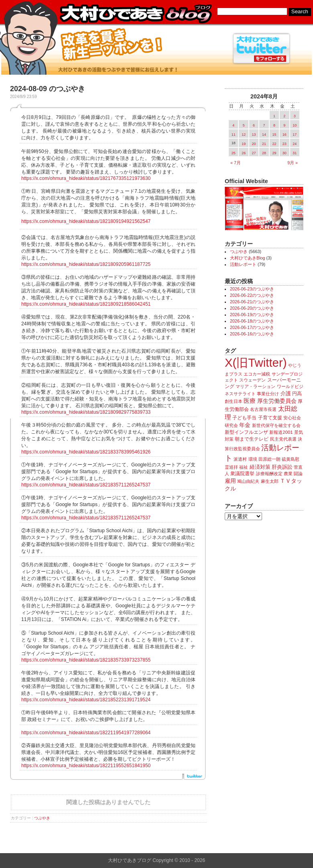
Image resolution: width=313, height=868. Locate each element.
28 (264, 153)
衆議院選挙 (242, 474)
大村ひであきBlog (248, 258)
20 (254, 144)
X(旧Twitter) (256, 363)
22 (274, 144)
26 (244, 153)
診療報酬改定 (269, 474)
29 (274, 153)
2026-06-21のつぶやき (252, 302)
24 (295, 144)
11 (234, 135)
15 (274, 135)
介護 (286, 393)
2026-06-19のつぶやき (252, 315)
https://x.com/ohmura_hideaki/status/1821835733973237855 (86, 660)
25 (234, 153)
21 (264, 144)
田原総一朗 (269, 459)
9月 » (293, 163)
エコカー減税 (257, 374)
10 (295, 125)
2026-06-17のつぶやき (252, 327)
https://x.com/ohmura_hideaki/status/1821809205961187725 (86, 264)
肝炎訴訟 (282, 467)
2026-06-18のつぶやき (252, 321)
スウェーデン (252, 380)
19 (244, 144)
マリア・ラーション (255, 386)
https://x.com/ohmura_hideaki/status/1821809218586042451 (86, 304)
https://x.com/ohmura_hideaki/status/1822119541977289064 (86, 733)
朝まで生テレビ (252, 439)
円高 (297, 394)
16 (285, 135)
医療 (250, 401)
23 (285, 144)
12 (244, 135)
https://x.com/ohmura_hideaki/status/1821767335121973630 (86, 178)
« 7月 (236, 163)
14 (264, 135)
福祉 (244, 467)
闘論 (298, 474)
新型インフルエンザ (246, 432)
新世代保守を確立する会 (276, 425)
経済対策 (260, 467)
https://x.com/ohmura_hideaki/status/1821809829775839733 (86, 412)
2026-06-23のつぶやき (252, 289)
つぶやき (42, 818)
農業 (288, 474)
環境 (253, 459)
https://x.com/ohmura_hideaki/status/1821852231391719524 (86, 700)
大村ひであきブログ (135, 14)
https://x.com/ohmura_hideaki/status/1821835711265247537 (86, 485)
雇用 (230, 481)
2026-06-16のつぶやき (252, 334)
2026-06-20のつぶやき (252, 308)
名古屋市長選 (263, 409)
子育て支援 (270, 418)
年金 (245, 425)
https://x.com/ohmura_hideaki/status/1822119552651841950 (86, 766)
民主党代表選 (283, 439)
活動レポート (243, 264)
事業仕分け (268, 394)
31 (295, 153)
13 (254, 135)
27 (254, 153)
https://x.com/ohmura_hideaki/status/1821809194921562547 (86, 221)
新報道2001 (281, 432)
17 (295, 135)
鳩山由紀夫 (248, 481)
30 (285, 153)
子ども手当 (244, 418)
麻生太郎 (270, 481)
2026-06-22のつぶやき (252, 295)
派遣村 (240, 459)
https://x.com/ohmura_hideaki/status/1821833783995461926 (86, 452)
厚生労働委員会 (277, 401)
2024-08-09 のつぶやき (48, 89)
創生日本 (234, 401)
